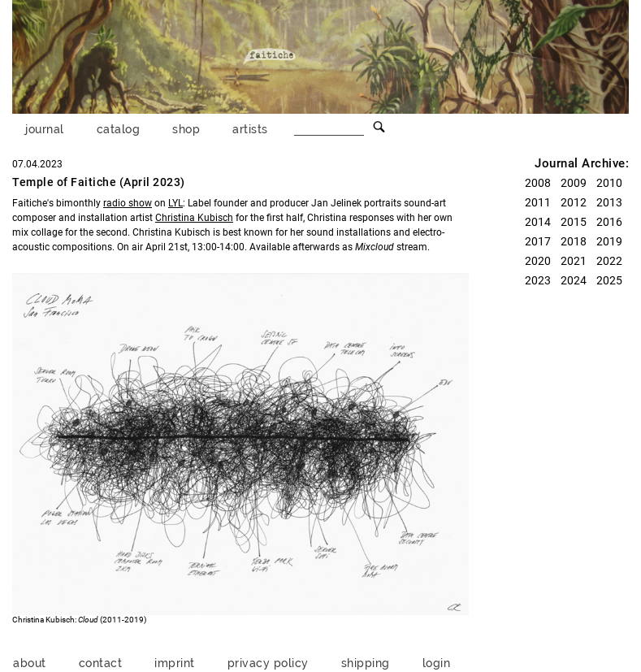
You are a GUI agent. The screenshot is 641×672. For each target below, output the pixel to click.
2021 (574, 261)
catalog (119, 129)
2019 (609, 241)
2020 (538, 261)
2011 (538, 202)
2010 (609, 183)
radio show (128, 203)
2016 (609, 222)
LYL (175, 203)
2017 (538, 241)
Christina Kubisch (194, 218)
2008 (538, 183)
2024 (574, 280)
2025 (609, 280)
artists (250, 129)
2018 (574, 241)
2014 (538, 222)
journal (45, 129)
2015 (574, 222)
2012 (574, 202)
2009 (574, 183)
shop (186, 129)
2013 (609, 202)
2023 (538, 280)
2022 (609, 261)
